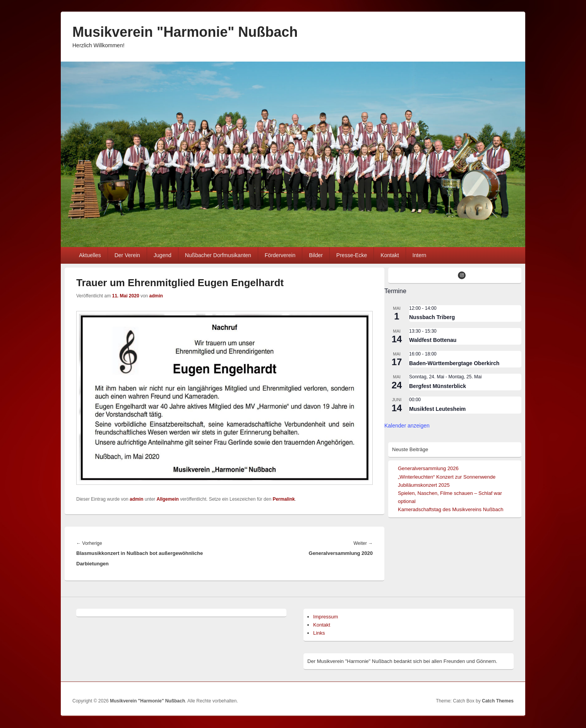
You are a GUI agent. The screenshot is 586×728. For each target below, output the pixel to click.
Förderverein (280, 255)
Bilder (316, 255)
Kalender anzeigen (407, 426)
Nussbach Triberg (432, 317)
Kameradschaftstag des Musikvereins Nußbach (451, 509)
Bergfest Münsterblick (438, 386)
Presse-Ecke (352, 255)
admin (156, 296)
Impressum (326, 617)
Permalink (284, 499)
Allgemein (167, 499)
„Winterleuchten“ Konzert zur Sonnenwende (447, 477)
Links (319, 633)
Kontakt (390, 255)
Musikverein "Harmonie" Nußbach (185, 32)
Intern (420, 255)
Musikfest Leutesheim (437, 409)
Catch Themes (498, 701)
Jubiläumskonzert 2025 (424, 485)
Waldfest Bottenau (433, 340)
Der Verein (127, 255)
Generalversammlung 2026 (428, 468)
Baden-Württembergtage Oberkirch (454, 363)
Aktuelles (90, 255)
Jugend (163, 255)
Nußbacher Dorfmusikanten (218, 255)
